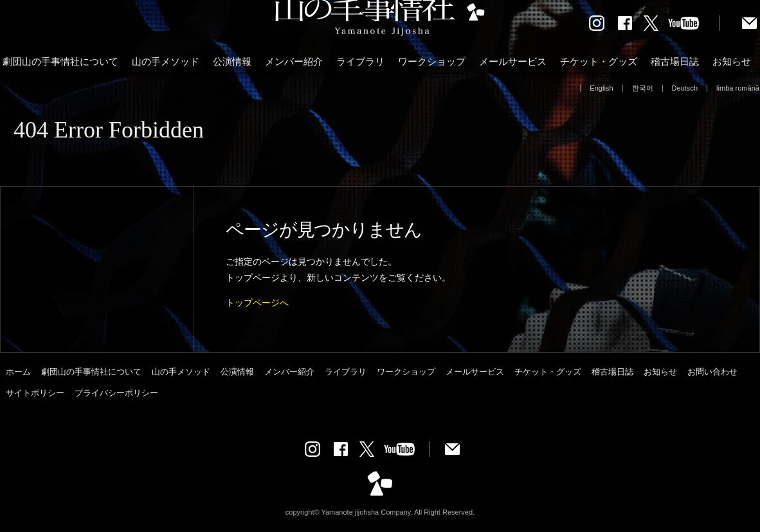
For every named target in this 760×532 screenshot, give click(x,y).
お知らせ (732, 61)
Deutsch (685, 88)
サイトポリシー (35, 393)
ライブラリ (360, 61)
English (601, 88)
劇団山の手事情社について (60, 61)
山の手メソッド (166, 61)
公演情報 (232, 61)
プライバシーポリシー (116, 393)
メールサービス (513, 61)
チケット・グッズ (599, 61)
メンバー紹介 (294, 61)
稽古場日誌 (675, 61)
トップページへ (257, 303)
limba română (738, 88)
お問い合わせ (712, 372)
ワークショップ (432, 61)
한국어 (643, 88)
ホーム (18, 372)
